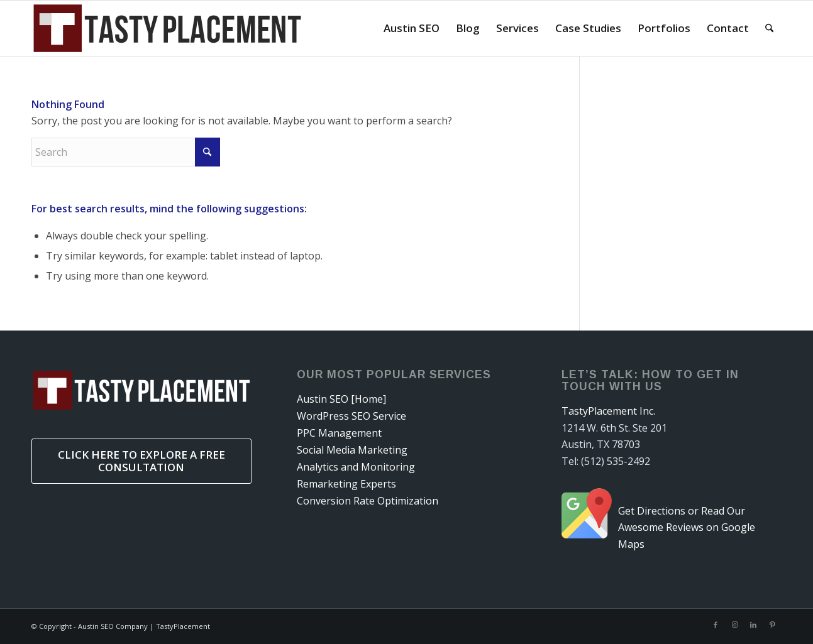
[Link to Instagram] (734, 625)
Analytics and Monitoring (356, 467)
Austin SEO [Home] (341, 399)
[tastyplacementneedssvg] (167, 28)
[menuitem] (412, 28)
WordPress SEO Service (351, 416)
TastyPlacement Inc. (608, 411)
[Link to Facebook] (716, 625)
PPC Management (339, 433)
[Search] (769, 28)
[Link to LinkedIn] (753, 625)
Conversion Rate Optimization (368, 501)
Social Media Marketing (352, 450)
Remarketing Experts (346, 484)
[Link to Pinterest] (772, 625)
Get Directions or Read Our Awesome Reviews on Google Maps (687, 527)
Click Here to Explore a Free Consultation (141, 461)
